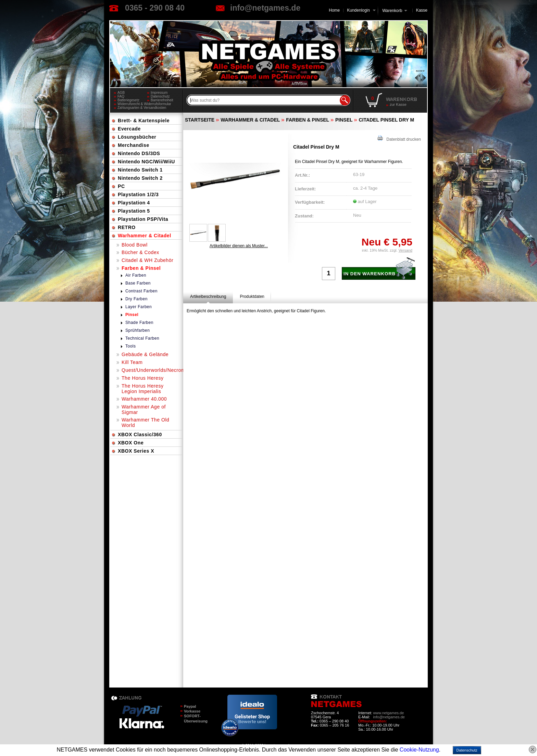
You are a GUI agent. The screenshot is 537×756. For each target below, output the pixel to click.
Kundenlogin (361, 10)
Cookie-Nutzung (419, 750)
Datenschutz (160, 96)
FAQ (121, 96)
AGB (121, 93)
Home (334, 10)
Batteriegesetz (128, 100)
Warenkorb (392, 10)
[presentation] (208, 297)
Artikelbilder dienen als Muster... (239, 246)
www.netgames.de (388, 713)
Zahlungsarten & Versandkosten (142, 108)
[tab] (208, 297)
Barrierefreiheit (162, 100)
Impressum (159, 93)
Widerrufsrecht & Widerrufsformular (144, 104)
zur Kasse (398, 104)
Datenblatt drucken (399, 138)
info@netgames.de (265, 8)
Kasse (422, 10)
